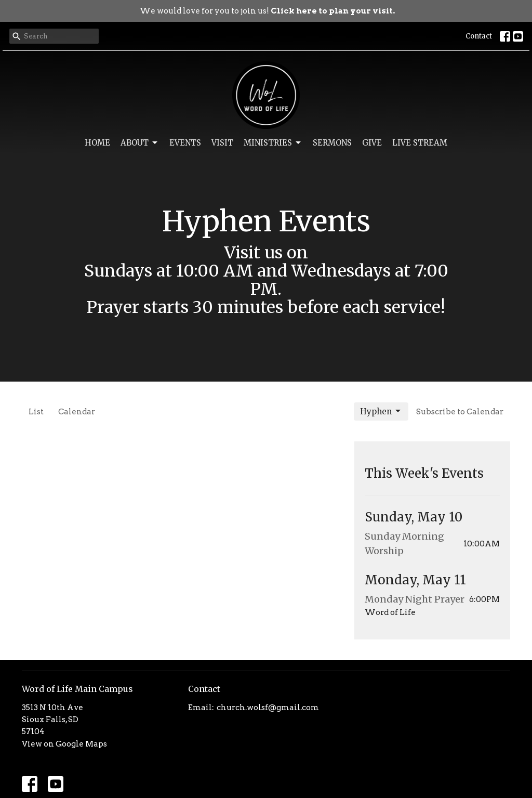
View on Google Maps (64, 744)
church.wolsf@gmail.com (268, 708)
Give (372, 143)
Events (185, 143)
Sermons (332, 143)
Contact (479, 36)
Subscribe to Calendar (460, 412)
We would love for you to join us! (267, 11)
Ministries (273, 143)
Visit (222, 143)
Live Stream (420, 143)
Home (97, 143)
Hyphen (381, 411)
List (36, 412)
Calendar (77, 412)
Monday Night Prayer (415, 599)
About (140, 143)
